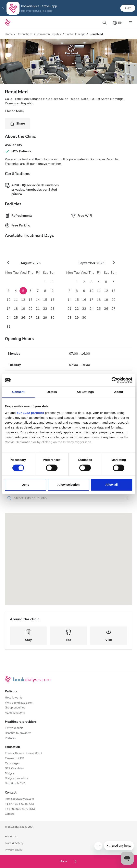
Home (9, 34)
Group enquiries (15, 708)
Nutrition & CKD (15, 784)
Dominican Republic (49, 34)
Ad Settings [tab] (85, 392)
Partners (10, 738)
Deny (26, 485)
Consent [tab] (18, 392)
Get (128, 8)
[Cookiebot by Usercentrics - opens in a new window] (115, 380)
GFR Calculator (14, 769)
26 (23, 318)
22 (45, 309)
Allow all (111, 485)
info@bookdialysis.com (19, 799)
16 (52, 300)
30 (52, 318)
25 (16, 318)
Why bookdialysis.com (19, 703)
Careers (10, 814)
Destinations (25, 34)
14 (38, 300)
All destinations (15, 713)
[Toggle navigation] (130, 23)
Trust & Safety (14, 843)
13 (30, 300)
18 (16, 309)
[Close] (3, 8)
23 (52, 309)
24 (9, 318)
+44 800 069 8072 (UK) (20, 809)
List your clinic (14, 728)
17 (9, 309)
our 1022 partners (30, 413)
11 (16, 300)
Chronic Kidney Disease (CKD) (24, 753)
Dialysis (10, 774)
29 (45, 318)
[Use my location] (128, 498)
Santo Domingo (75, 34)
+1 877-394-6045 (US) (19, 804)
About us (11, 837)
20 (30, 309)
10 (9, 300)
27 (30, 318)
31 (9, 327)
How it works (14, 698)
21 (38, 309)
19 (23, 309)
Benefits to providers (18, 733)
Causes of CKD (14, 758)
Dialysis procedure (16, 779)
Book (69, 861)
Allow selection (68, 485)
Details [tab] (52, 392)
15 (45, 300)
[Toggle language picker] (117, 23)
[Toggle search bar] (104, 23)
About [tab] (119, 392)
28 (38, 318)
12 (23, 300)
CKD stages (12, 764)
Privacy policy (13, 850)
